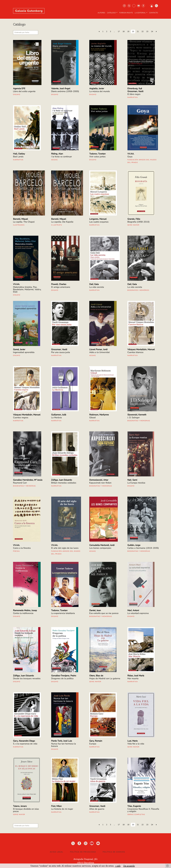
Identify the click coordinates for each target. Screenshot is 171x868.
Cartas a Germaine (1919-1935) (143, 548)
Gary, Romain (96, 741)
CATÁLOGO (113, 13)
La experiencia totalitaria (63, 613)
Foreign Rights (126, 13)
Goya (130, 157)
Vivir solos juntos (97, 157)
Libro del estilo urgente (24, 91)
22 (142, 31)
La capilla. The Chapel (24, 222)
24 (152, 31)
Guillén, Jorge (134, 545)
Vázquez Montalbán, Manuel (141, 349)
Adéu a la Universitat (99, 352)
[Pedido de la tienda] (26, 32)
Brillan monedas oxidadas (64, 483)
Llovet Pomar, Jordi (98, 349)
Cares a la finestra (22, 548)
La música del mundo (100, 91)
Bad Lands (18, 157)
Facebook (143, 6)
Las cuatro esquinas (99, 222)
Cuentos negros (21, 418)
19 (128, 31)
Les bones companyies (100, 548)
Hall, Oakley (19, 154)
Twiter (129, 6)
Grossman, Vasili (135, 91)
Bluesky (134, 6)
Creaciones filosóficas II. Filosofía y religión (143, 810)
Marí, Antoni (133, 610)
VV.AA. (131, 154)
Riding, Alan (57, 154)
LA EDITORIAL (141, 13)
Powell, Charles (59, 284)
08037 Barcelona (86, 863)
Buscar (156, 6)
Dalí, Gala (94, 284)
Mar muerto (133, 678)
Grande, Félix (134, 219)
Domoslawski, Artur (99, 480)
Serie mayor (133, 225)
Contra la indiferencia (23, 613)
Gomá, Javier (19, 349)
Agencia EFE (19, 88)
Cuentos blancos (135, 352)
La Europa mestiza (136, 483)
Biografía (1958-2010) (138, 222)
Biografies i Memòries (138, 290)
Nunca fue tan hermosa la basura (64, 745)
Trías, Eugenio (134, 806)
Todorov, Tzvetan (97, 154)
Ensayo (17, 95)
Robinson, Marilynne (99, 415)
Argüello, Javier (97, 88)
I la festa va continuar (62, 157)
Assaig (54, 160)
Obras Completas (136, 815)
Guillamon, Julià (59, 415)
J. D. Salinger (134, 418)
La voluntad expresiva (138, 613)
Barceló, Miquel (20, 219)
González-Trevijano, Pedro (64, 676)
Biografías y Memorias (139, 421)
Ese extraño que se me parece (104, 613)
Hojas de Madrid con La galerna (105, 678)
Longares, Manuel (98, 219)
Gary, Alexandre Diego (24, 741)
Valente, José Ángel (61, 88)
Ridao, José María (136, 676)
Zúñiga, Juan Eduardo (62, 480)
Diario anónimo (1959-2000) (65, 91)
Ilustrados (19, 225)
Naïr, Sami (132, 480)
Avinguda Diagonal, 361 (85, 859)
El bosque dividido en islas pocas (26, 810)
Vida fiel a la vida (136, 744)
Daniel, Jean (95, 610)
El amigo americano (61, 287)
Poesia (16, 551)
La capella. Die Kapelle (62, 222)
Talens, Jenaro (20, 806)
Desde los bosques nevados (27, 678)
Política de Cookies (114, 852)
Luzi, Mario (133, 741)
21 (138, 31)
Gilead (92, 418)
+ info (118, 866)
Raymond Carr (20, 483)
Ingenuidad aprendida (24, 352)
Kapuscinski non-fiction (100, 483)
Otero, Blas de (96, 676)
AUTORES (101, 13)
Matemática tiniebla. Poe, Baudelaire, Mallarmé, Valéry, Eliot (27, 289)
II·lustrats (57, 225)
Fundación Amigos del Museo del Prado (142, 161)
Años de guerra (97, 809)
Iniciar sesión (152, 6)
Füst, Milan (56, 806)
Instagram (124, 6)
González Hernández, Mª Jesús (28, 480)
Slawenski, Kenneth (137, 415)
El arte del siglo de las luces (65, 548)
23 (147, 31)
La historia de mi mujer (62, 809)
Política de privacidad (83, 852)
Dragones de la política (62, 678)
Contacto (154, 13)
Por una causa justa (61, 352)
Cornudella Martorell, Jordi (102, 545)
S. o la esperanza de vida (25, 744)
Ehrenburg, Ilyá (135, 88)
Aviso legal (57, 852)
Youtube (139, 6)
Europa (93, 744)
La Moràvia (56, 418)
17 (119, 31)
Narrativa (133, 97)
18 (123, 31)
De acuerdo (129, 866)
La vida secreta (97, 287)
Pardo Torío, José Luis (62, 741)
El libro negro (134, 94)
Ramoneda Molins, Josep (25, 610)
